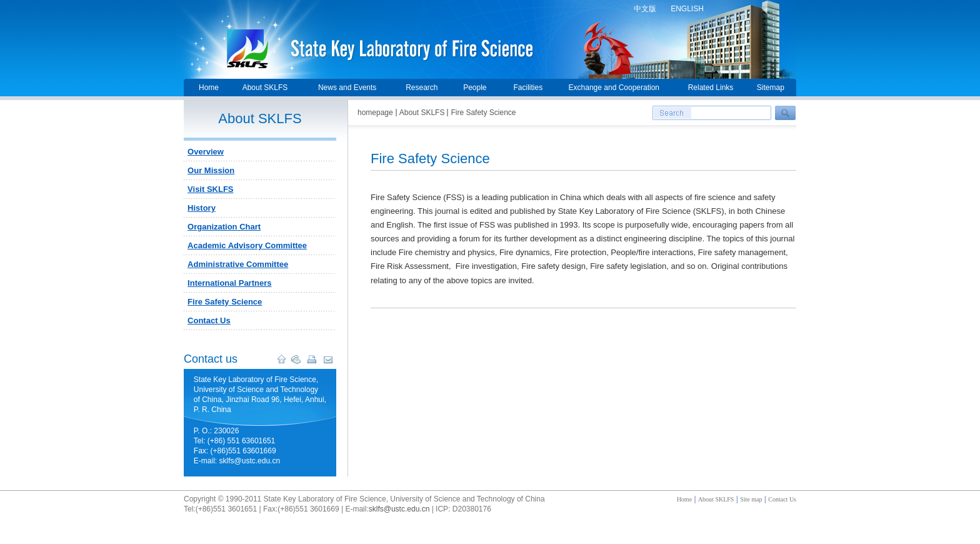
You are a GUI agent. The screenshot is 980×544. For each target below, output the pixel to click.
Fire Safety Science (225, 302)
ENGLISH (687, 9)
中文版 (645, 9)
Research (422, 88)
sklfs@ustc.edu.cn (399, 509)
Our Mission (211, 170)
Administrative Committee (238, 264)
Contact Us (209, 320)
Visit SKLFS (210, 189)
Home (209, 88)
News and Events (347, 88)
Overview (206, 152)
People (475, 88)
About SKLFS (265, 88)
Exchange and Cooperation (614, 88)
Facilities (528, 88)
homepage (375, 113)
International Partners (229, 283)
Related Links (711, 88)
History (202, 208)
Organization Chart (224, 227)
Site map (751, 499)
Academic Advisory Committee (247, 245)
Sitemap (771, 88)
